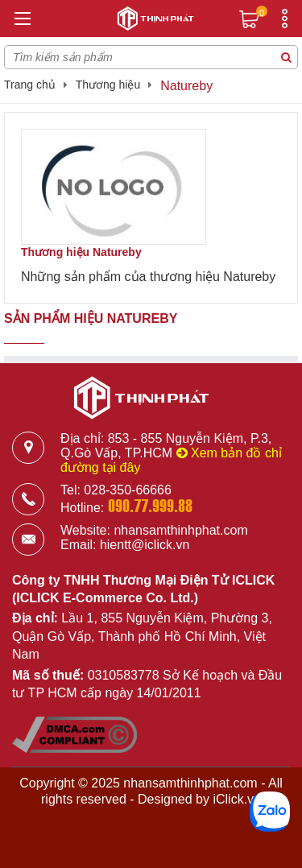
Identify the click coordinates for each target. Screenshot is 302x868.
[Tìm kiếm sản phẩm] (286, 57)
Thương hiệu (108, 85)
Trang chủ (30, 85)
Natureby (186, 86)
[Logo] (151, 21)
